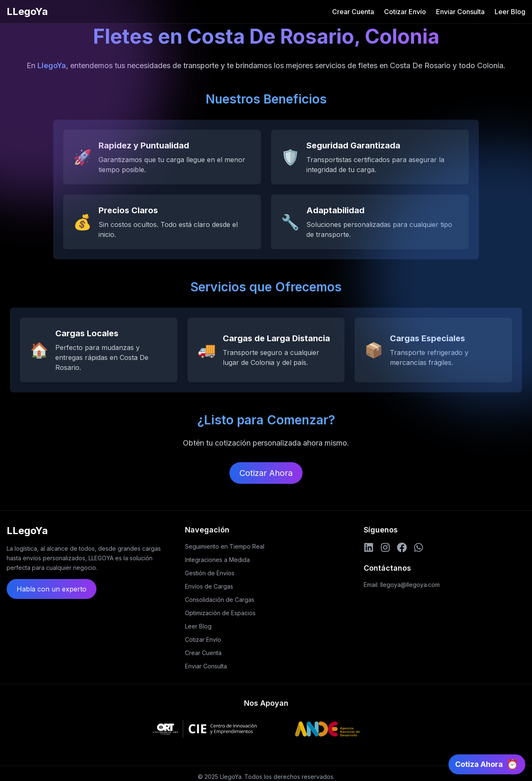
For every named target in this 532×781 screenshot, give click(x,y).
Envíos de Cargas (209, 586)
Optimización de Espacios (220, 613)
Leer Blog (510, 12)
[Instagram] (385, 547)
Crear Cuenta (353, 12)
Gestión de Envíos (210, 573)
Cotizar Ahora (266, 473)
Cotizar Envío (405, 12)
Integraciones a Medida (217, 560)
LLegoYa (27, 11)
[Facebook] (402, 547)
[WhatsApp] (419, 547)
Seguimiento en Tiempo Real (225, 546)
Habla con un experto (52, 589)
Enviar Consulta (460, 12)
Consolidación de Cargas (220, 600)
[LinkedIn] (369, 547)
